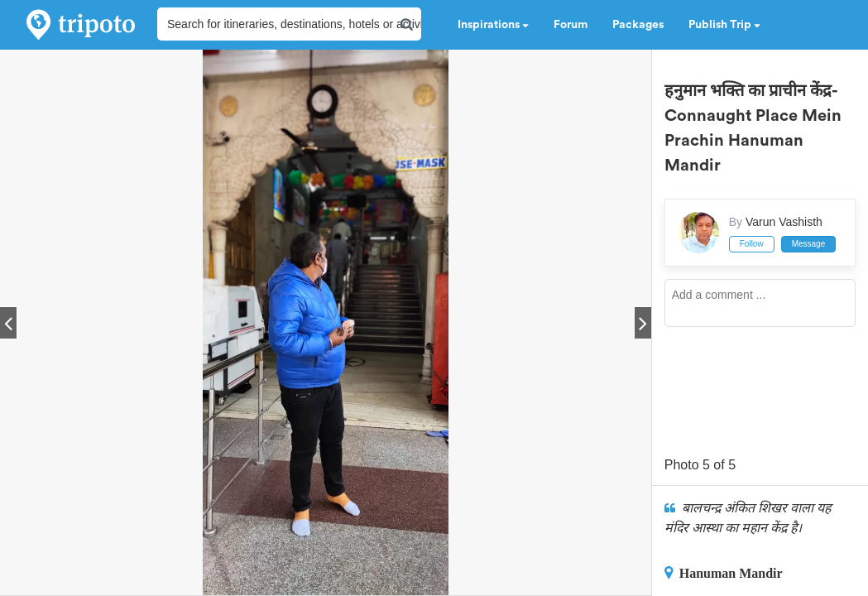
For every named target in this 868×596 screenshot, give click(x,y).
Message (809, 244)
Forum (571, 25)
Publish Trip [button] (724, 25)
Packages (638, 25)
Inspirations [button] (493, 25)
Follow (752, 244)
